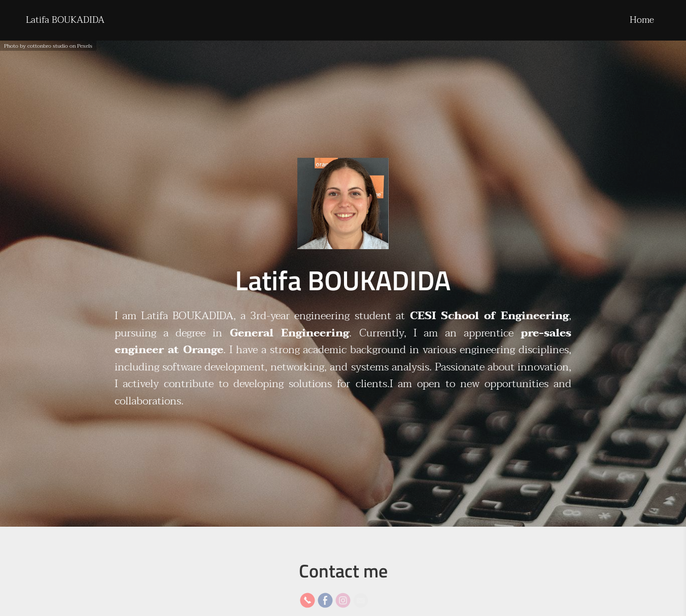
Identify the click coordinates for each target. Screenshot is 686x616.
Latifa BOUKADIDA (65, 20)
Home (642, 20)
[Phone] (307, 600)
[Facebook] (325, 600)
